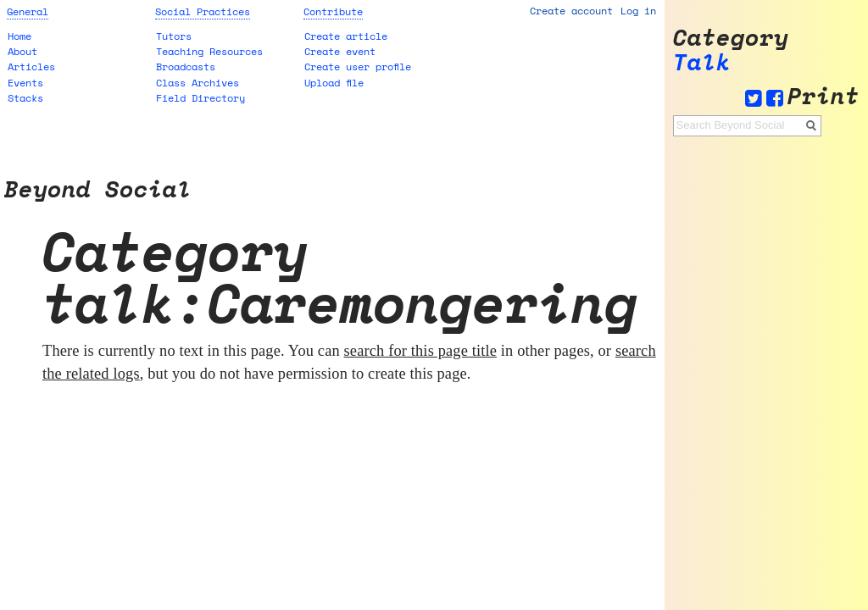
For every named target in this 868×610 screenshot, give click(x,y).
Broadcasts (186, 67)
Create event (340, 51)
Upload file (334, 83)
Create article (346, 36)
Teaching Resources (209, 51)
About (22, 51)
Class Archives (198, 83)
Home (19, 36)
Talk (702, 62)
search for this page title (421, 351)
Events (25, 83)
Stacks (25, 98)
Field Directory (200, 98)
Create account (571, 11)
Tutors (174, 36)
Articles (31, 67)
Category (731, 38)
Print (823, 96)
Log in (638, 11)
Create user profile (358, 67)
